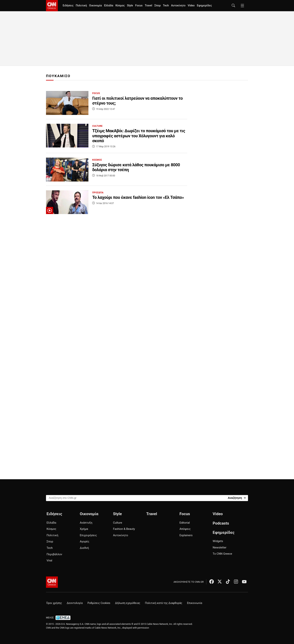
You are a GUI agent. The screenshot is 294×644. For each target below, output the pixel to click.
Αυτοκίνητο (178, 6)
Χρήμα (84, 529)
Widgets (218, 541)
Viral (49, 560)
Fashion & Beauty (124, 529)
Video (191, 6)
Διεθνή (84, 548)
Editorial (185, 523)
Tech (166, 6)
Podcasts (221, 523)
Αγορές (85, 541)
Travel (148, 6)
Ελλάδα (109, 6)
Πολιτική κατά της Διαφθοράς (164, 603)
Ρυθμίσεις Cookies (99, 603)
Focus (139, 6)
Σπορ (157, 6)
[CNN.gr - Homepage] (52, 6)
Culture (118, 523)
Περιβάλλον (54, 554)
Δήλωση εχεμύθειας (128, 603)
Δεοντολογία (75, 603)
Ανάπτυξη (86, 523)
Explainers (186, 535)
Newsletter (220, 548)
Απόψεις (185, 529)
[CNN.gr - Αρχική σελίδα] (52, 582)
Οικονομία (96, 6)
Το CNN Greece (222, 554)
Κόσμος (120, 6)
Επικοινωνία (195, 603)
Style (130, 6)
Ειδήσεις (68, 6)
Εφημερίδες (204, 6)
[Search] (237, 498)
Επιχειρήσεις (88, 535)
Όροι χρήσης (54, 603)
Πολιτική (81, 6)
